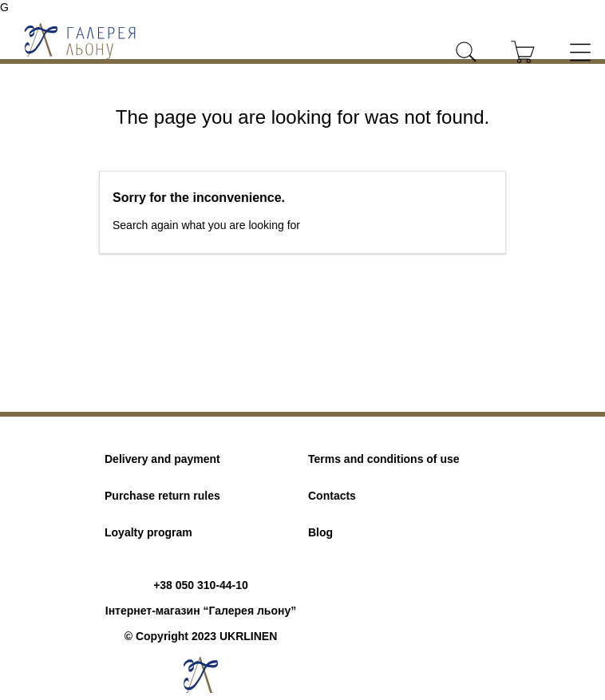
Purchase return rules (162, 496)
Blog (320, 532)
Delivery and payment (162, 459)
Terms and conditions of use (384, 459)
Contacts (332, 496)
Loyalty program (148, 532)
